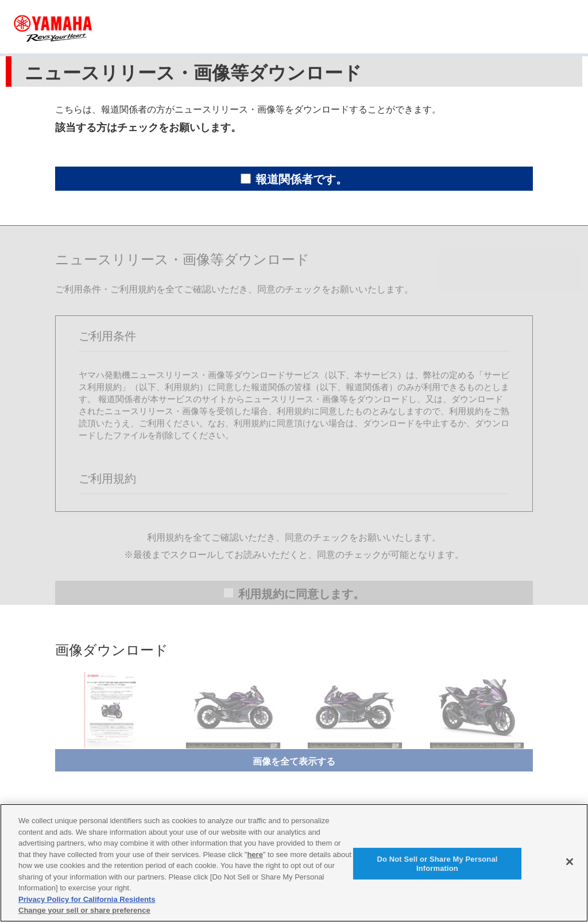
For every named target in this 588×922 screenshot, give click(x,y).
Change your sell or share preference (84, 910)
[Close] (570, 862)
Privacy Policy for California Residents (87, 899)
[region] (294, 863)
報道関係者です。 (294, 180)
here (255, 855)
